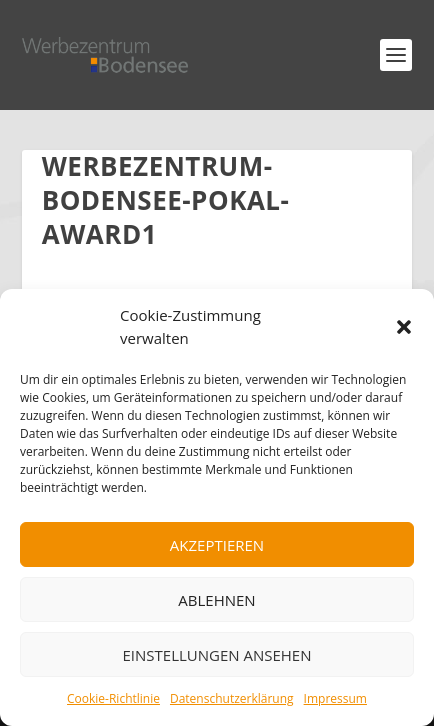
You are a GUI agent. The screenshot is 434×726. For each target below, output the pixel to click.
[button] (404, 327)
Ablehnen (216, 600)
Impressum (335, 698)
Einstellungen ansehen (217, 655)
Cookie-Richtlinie (113, 698)
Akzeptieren (217, 545)
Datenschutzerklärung (232, 698)
